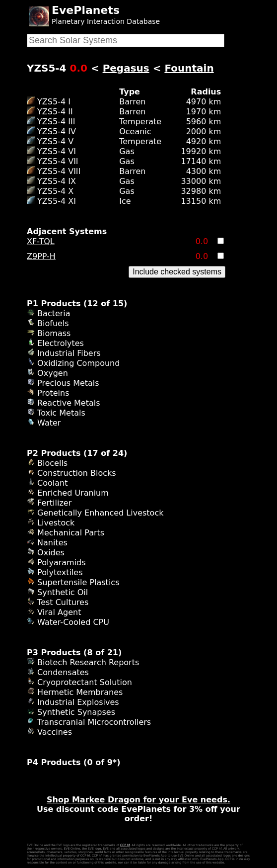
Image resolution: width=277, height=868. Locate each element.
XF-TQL (41, 241)
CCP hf (125, 845)
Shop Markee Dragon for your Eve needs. (138, 800)
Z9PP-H (41, 256)
